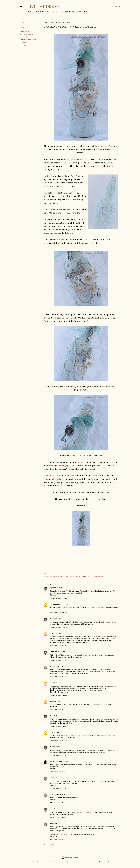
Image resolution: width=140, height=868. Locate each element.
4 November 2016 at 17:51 (58, 660)
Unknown (54, 701)
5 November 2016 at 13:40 (58, 772)
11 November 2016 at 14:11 (58, 840)
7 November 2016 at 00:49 (59, 817)
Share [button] (22, 23)
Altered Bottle (25, 37)
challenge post (64, 466)
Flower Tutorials (74, 12)
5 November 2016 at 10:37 (58, 755)
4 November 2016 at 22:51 (58, 726)
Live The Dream (44, 7)
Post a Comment (50, 845)
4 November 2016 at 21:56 (58, 710)
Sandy (53, 778)
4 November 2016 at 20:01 (59, 677)
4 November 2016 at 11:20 (58, 646)
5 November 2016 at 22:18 (58, 788)
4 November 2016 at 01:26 (58, 598)
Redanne (54, 619)
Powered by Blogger (70, 858)
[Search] (117, 7)
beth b (53, 732)
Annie (52, 823)
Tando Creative (51, 476)
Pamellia (53, 747)
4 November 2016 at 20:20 (59, 695)
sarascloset (54, 633)
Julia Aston (54, 809)
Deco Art (23, 43)
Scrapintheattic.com (58, 604)
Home (30, 12)
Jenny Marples (56, 652)
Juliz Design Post (57, 794)
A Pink (53, 683)
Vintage (23, 45)
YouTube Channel (42, 12)
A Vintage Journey (27, 34)
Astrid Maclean (56, 666)
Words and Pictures (58, 761)
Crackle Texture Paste (28, 40)
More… (86, 12)
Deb (52, 716)
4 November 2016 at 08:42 (59, 627)
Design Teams (58, 12)
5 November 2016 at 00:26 (59, 741)
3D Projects (24, 31)
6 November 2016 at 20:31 (58, 803)
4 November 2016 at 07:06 (59, 613)
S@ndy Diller (55, 588)
